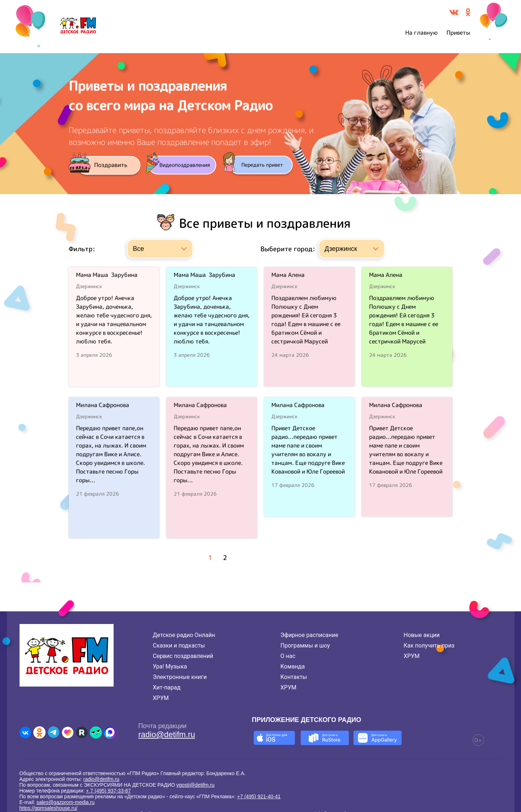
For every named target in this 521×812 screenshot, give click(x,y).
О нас (288, 656)
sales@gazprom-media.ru (66, 802)
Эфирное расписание (309, 635)
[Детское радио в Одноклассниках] (39, 732)
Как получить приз (429, 646)
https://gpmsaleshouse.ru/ (48, 808)
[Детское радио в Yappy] (96, 732)
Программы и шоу (305, 646)
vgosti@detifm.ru (196, 785)
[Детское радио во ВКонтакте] (25, 732)
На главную (422, 33)
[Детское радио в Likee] (68, 732)
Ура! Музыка (170, 666)
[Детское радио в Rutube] (82, 732)
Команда (293, 666)
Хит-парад (167, 687)
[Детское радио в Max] (110, 732)
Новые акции (422, 635)
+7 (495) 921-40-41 (259, 796)
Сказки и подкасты (179, 646)
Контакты (294, 677)
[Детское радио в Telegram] (54, 732)
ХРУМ (161, 698)
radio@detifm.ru (167, 734)
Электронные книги (180, 677)
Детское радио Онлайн (184, 635)
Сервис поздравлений (183, 656)
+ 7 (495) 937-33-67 (109, 791)
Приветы (458, 33)
